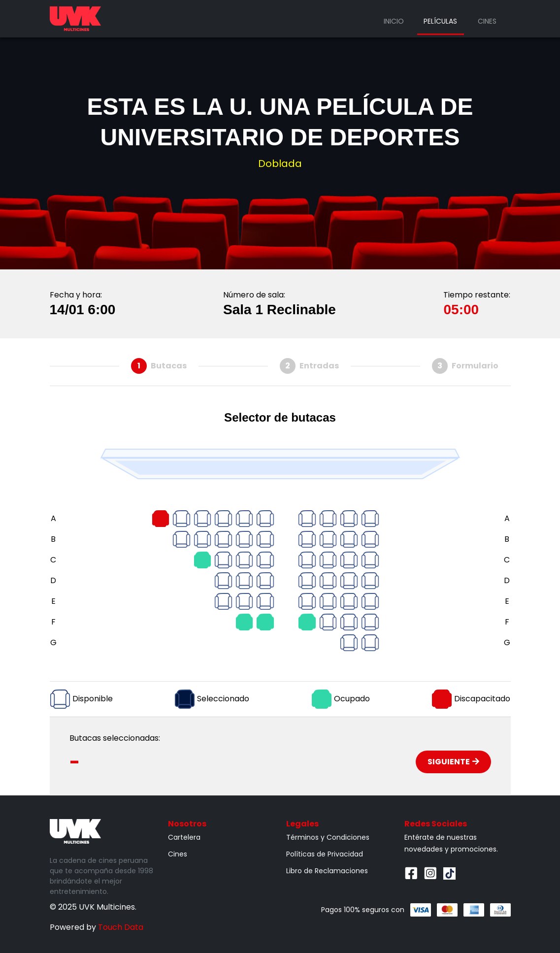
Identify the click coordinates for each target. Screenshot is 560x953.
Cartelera (184, 837)
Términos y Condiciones (328, 837)
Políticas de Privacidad (325, 854)
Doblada (280, 164)
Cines (487, 21)
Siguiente (453, 762)
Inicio (394, 21)
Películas (440, 21)
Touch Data (121, 927)
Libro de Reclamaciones (327, 871)
